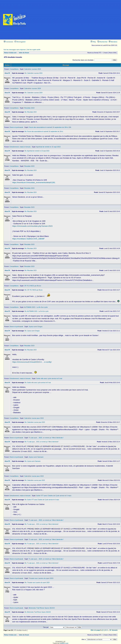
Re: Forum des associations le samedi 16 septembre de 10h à (44, 132)
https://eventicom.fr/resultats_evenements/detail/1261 (34, 182)
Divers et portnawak (16, 127)
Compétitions (14, 69)
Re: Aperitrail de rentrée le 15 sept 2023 (37, 151)
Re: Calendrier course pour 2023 (35, 422)
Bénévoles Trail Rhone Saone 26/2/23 (42, 608)
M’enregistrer (20, 42)
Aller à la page (95, 630)
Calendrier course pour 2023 (34, 418)
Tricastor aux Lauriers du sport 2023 (41, 578)
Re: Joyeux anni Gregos (32, 331)
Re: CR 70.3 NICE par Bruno (34, 290)
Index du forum (24, 53)
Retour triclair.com (10, 53)
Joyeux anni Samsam (36, 457)
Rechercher (102, 42)
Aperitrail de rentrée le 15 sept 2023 (48, 147)
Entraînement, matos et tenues (20, 147)
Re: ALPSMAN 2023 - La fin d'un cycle (37, 311)
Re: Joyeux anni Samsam (33, 461)
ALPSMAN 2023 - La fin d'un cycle (36, 307)
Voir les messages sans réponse (14, 50)
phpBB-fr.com (64, 643)
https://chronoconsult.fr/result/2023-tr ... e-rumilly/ (32, 362)
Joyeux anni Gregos (36, 327)
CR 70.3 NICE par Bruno (33, 286)
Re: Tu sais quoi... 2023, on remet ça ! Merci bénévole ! (42, 442)
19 (110, 630)
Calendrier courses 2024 (33, 69)
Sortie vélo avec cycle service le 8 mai (49, 378)
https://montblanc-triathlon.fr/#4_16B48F (28, 239)
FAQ (93, 42)
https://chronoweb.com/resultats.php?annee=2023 (32, 226)
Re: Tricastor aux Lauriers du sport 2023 (37, 583)
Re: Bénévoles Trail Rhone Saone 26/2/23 (38, 612)
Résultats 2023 (29, 108)
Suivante (115, 630)
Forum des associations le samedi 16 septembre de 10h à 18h (50, 127)
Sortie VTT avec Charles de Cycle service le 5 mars (54, 496)
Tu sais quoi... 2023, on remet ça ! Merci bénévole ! (46, 438)
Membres (113, 42)
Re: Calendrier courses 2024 (34, 73)
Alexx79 (7, 73)
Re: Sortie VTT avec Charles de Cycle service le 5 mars (42, 500)
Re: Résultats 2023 (31, 112)
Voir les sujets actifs (34, 50)
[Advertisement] (75, 20)
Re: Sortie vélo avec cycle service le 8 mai (38, 383)
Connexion (9, 42)
